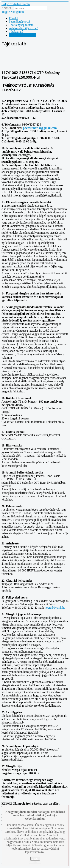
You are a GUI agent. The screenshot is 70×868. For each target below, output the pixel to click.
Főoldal (14, 18)
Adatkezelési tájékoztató (24, 28)
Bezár (35, 859)
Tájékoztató (16, 32)
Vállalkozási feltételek (22, 35)
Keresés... (7, 8)
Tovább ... (35, 862)
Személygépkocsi (19, 21)
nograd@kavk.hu (55, 608)
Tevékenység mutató (21, 25)
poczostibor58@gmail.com (40, 128)
